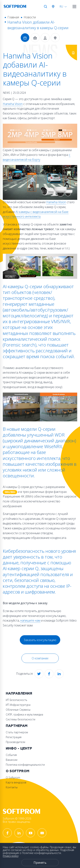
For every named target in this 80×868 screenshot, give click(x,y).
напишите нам (30, 620)
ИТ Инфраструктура (18, 705)
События (11, 755)
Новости (30, 17)
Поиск (46, 7)
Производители (15, 742)
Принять (40, 863)
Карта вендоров (16, 782)
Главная (13, 17)
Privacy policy (11, 856)
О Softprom (18, 771)
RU (61, 6)
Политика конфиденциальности (25, 765)
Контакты (12, 787)
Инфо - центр (19, 749)
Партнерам (17, 726)
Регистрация (14, 737)
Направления (19, 694)
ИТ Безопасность (17, 700)
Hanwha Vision (13, 104)
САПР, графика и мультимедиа (24, 714)
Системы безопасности (21, 719)
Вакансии (12, 760)
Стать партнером (17, 732)
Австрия (54, 7)
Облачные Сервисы (18, 710)
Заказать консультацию (40, 640)
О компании (40, 658)
